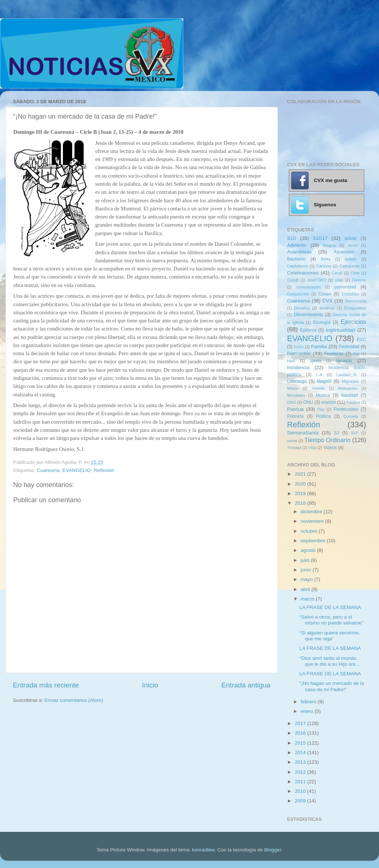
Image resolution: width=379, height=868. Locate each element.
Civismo (359, 280)
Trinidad (294, 448)
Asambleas (299, 252)
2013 (301, 762)
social (292, 441)
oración (329, 402)
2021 (301, 474)
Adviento (297, 245)
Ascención (344, 252)
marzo (308, 599)
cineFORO (317, 280)
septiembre (314, 541)
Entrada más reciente (46, 685)
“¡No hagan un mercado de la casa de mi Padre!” (332, 686)
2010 (301, 791)
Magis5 (324, 381)
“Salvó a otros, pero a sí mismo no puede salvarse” (331, 620)
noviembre (313, 521)
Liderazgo (297, 381)
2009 (301, 801)
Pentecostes (346, 409)
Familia (319, 346)
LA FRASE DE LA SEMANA (330, 607)
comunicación (308, 287)
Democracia (355, 301)
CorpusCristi (298, 294)
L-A (319, 375)
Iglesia (316, 361)
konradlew (203, 850)
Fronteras (334, 354)
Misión (293, 388)
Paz (321, 409)
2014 (301, 752)
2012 (301, 772)
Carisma (324, 266)
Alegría (329, 245)
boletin (351, 259)
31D (292, 238)
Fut (356, 354)
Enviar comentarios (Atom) (74, 700)
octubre (310, 531)
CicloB (293, 280)
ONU (308, 402)
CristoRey (350, 294)
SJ (336, 433)
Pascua (295, 409)
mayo (307, 579)
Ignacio (344, 360)
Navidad (349, 395)
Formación (299, 353)
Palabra (353, 402)
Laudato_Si (347, 375)
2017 (301, 723)
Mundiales (296, 395)
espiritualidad (341, 330)
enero (308, 711)
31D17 (320, 238)
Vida (312, 448)
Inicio (150, 685)
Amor (353, 245)
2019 (301, 493)
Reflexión (104, 470)
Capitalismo (297, 266)
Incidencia (298, 367)
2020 (301, 484)
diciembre (312, 512)
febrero (309, 702)
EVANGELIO (77, 470)
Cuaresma (48, 470)
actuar (351, 238)
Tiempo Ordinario (328, 440)
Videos (330, 448)
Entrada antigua (246, 685)
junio (307, 570)
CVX (327, 301)
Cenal (337, 273)
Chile (355, 273)
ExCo (299, 347)
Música (323, 395)
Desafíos (302, 308)
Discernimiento (308, 315)
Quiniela (351, 416)
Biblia (326, 259)
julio (306, 560)
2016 (301, 733)
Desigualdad (355, 308)
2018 (301, 503)
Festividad (349, 347)
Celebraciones (303, 273)
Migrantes (350, 381)
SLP (354, 433)
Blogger (273, 850)
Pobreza (295, 416)
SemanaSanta (303, 433)
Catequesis (350, 266)
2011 (301, 782)
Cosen (325, 294)
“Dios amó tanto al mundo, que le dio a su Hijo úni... (330, 661)
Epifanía (308, 330)
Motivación (348, 388)
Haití (291, 361)
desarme (327, 308)
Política (323, 416)
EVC (362, 340)
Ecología (322, 322)
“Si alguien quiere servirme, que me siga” (330, 636)
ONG (292, 402)
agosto (309, 550)
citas (339, 280)
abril (306, 589)
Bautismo (296, 259)
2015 (301, 743)
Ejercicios (353, 322)
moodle (318, 388)
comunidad (345, 287)
